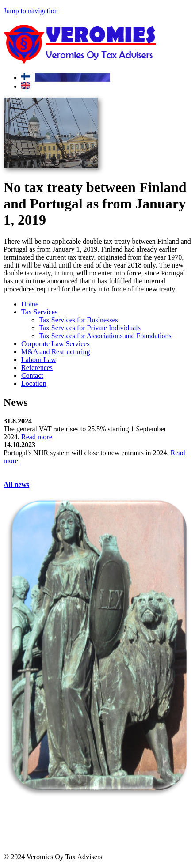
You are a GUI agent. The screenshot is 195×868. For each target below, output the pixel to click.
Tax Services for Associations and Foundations (105, 336)
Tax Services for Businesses (78, 320)
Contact (32, 376)
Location (34, 383)
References (37, 368)
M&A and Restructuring (56, 352)
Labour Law (39, 360)
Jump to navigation (31, 11)
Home (30, 304)
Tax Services (39, 312)
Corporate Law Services (55, 344)
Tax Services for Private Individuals (90, 328)
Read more (37, 437)
